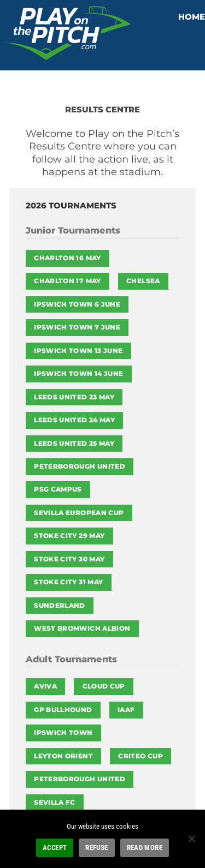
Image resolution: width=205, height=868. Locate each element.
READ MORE (145, 848)
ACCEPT (55, 848)
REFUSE (96, 848)
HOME (192, 17)
